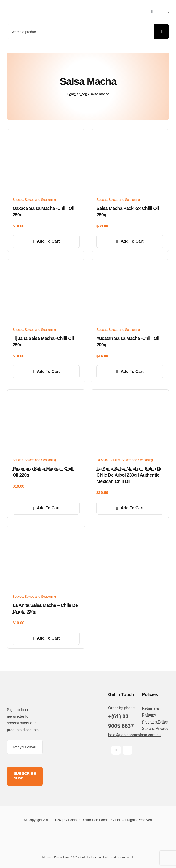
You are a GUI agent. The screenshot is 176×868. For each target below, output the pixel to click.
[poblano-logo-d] (24, 7)
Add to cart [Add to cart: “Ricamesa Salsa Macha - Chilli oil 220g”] (46, 508)
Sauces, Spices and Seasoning (34, 200)
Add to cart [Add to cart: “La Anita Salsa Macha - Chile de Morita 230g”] (46, 638)
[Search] (162, 32)
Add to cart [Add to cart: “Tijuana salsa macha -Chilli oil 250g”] (46, 372)
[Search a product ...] (81, 32)
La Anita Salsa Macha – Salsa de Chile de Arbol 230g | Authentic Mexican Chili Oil (129, 475)
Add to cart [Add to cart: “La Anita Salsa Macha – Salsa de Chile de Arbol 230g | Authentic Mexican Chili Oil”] (130, 508)
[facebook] (116, 750)
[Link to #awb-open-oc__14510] (168, 11)
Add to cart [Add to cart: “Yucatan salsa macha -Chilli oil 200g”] (130, 372)
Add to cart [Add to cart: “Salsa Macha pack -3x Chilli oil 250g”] (130, 241)
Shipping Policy (155, 722)
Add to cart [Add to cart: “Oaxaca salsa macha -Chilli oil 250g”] (46, 241)
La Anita (102, 460)
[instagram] (127, 750)
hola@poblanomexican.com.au (134, 735)
